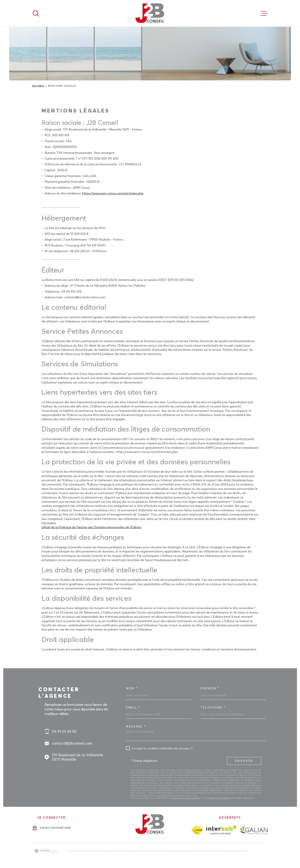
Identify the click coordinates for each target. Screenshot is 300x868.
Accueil (38, 86)
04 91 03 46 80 (64, 731)
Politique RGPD (228, 851)
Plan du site (165, 851)
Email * (133, 708)
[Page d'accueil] (150, 13)
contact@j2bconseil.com (72, 743)
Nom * (132, 689)
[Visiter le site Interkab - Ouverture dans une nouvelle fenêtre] (221, 830)
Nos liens (212, 851)
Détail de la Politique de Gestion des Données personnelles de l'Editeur (91, 527)
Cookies (244, 851)
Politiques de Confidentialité (185, 798)
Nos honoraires (148, 851)
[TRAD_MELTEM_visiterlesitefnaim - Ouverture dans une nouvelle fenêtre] (197, 830)
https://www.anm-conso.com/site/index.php (113, 193)
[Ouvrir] (36, 13)
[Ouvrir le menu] (264, 13)
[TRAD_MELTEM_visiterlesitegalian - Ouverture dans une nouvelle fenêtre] (254, 830)
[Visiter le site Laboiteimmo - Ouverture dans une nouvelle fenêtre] (46, 851)
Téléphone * (213, 708)
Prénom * (210, 689)
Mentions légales (184, 851)
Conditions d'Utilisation (219, 798)
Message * (136, 727)
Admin (200, 851)
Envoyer (244, 761)
